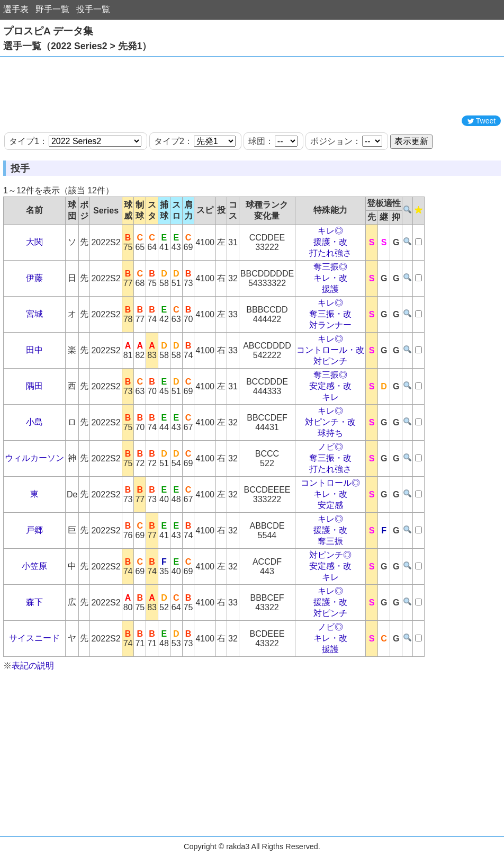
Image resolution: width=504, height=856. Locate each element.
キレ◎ (330, 231)
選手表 (16, 9)
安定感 (330, 505)
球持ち (330, 433)
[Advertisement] (252, 86)
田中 (34, 350)
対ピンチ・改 (330, 422)
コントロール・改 (330, 350)
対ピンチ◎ (330, 555)
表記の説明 (33, 666)
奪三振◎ (330, 267)
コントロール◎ (330, 483)
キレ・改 (330, 278)
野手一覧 (52, 9)
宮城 (34, 314)
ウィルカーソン (34, 458)
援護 (330, 289)
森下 (34, 602)
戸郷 (34, 530)
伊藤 (34, 278)
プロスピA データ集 (48, 31)
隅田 (34, 386)
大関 (34, 242)
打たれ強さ (330, 253)
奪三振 (330, 541)
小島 (34, 422)
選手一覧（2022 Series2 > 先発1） (77, 46)
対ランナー (330, 325)
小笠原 (34, 566)
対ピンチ (330, 361)
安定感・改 (330, 386)
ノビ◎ (330, 447)
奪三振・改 (330, 314)
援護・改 (330, 242)
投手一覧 (93, 9)
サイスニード (34, 638)
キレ (330, 397)
